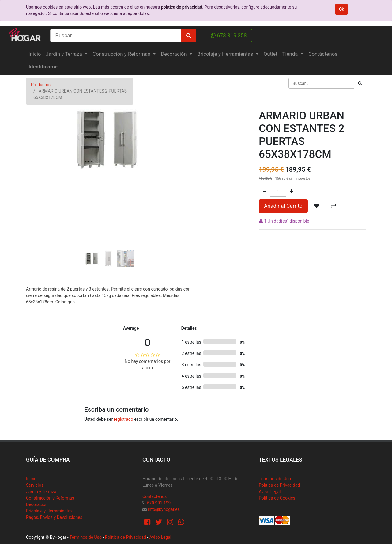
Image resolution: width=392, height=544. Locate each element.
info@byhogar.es (164, 509)
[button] (38, 171)
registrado (124, 419)
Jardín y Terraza (41, 492)
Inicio (31, 479)
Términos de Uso (275, 479)
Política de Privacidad (279, 485)
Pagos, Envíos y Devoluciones (54, 517)
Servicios (35, 485)
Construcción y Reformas (50, 498)
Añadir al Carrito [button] (283, 206)
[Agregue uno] (291, 191)
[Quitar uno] (264, 191)
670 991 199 (159, 503)
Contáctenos (155, 496)
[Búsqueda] (360, 83)
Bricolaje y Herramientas (49, 511)
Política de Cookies (277, 498)
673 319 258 (229, 36)
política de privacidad (182, 7)
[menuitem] (35, 54)
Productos (41, 85)
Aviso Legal (270, 492)
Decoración (37, 504)
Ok (342, 9)
